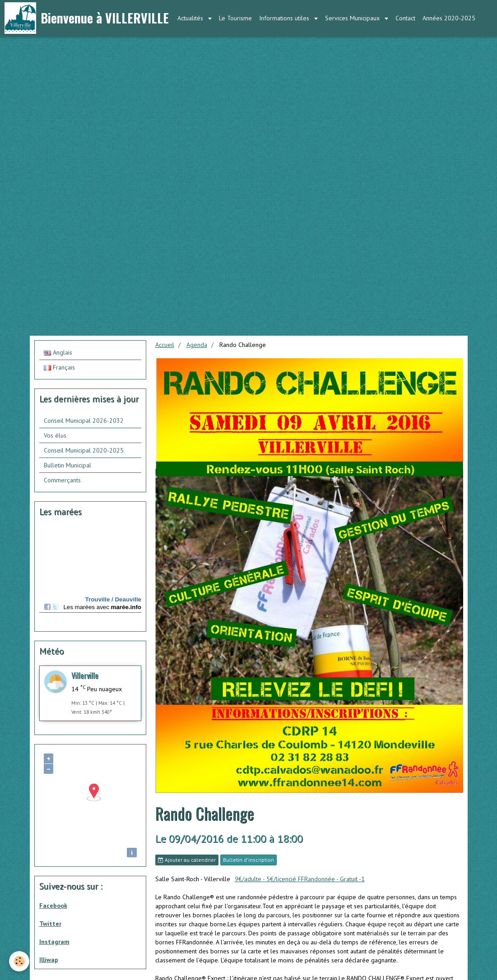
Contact (405, 18)
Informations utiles (285, 18)
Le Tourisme (235, 18)
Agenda (197, 345)
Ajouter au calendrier (187, 860)
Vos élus (55, 435)
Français (59, 367)
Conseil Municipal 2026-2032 (84, 421)
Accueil (165, 345)
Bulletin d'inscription (248, 860)
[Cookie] (19, 961)
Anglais (58, 352)
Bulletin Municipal (67, 465)
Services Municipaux (353, 18)
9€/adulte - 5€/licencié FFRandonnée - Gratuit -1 (300, 879)
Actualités (191, 18)
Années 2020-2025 (449, 18)
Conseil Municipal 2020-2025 (84, 450)
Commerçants (62, 480)
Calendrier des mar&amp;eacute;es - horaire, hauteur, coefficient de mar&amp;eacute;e (90, 576)
